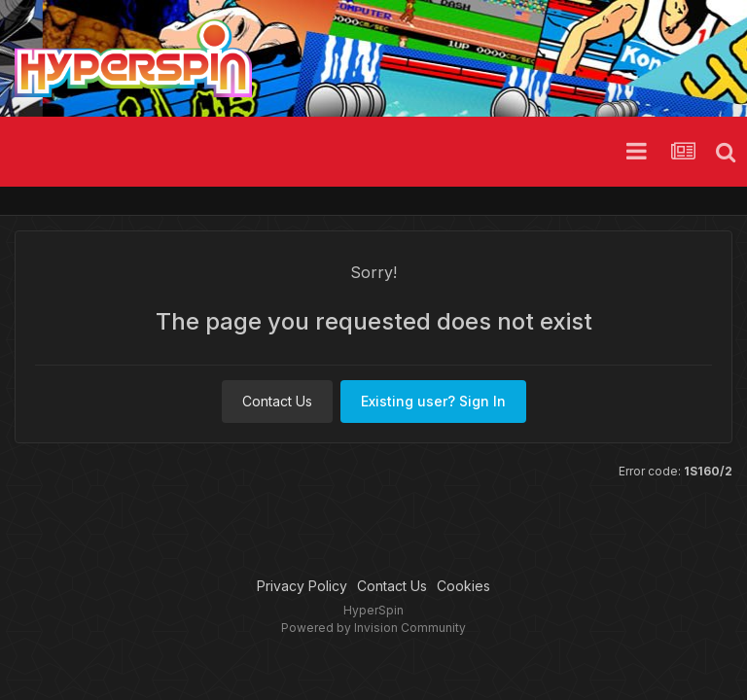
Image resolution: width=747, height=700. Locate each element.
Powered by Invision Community (373, 628)
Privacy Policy (302, 586)
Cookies (463, 586)
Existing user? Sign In (433, 401)
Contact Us (277, 401)
